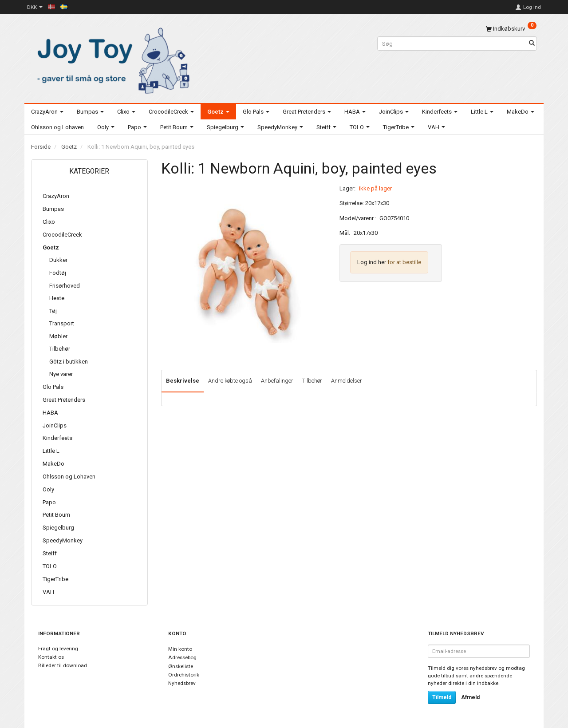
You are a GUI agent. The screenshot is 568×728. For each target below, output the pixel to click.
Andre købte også (230, 381)
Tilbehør (312, 381)
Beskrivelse (183, 381)
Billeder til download (63, 665)
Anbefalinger (277, 381)
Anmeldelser (347, 381)
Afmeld (470, 697)
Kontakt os (51, 657)
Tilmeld (442, 697)
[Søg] (532, 44)
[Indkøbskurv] (511, 29)
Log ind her (372, 262)
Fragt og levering (58, 649)
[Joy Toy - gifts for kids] (111, 59)
